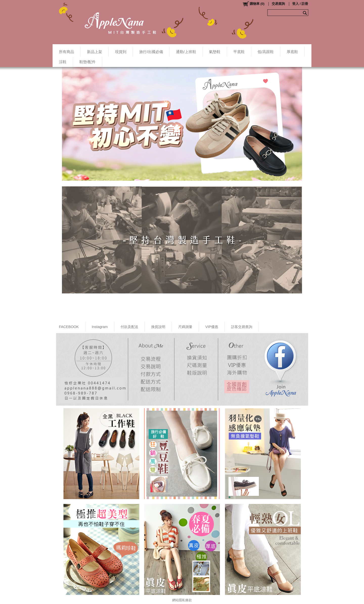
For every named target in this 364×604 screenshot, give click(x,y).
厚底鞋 (292, 52)
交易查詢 (278, 4)
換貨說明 (158, 327)
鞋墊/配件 (87, 62)
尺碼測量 (185, 327)
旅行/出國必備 (151, 52)
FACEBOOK (69, 327)
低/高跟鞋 (266, 52)
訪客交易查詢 (242, 327)
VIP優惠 (212, 327)
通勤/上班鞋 (186, 52)
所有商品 (66, 52)
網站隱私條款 (182, 600)
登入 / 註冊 (300, 4)
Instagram (100, 327)
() (253, 4)
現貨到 (121, 52)
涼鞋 (63, 62)
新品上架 (95, 52)
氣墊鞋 (215, 52)
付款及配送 (129, 327)
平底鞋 (239, 52)
